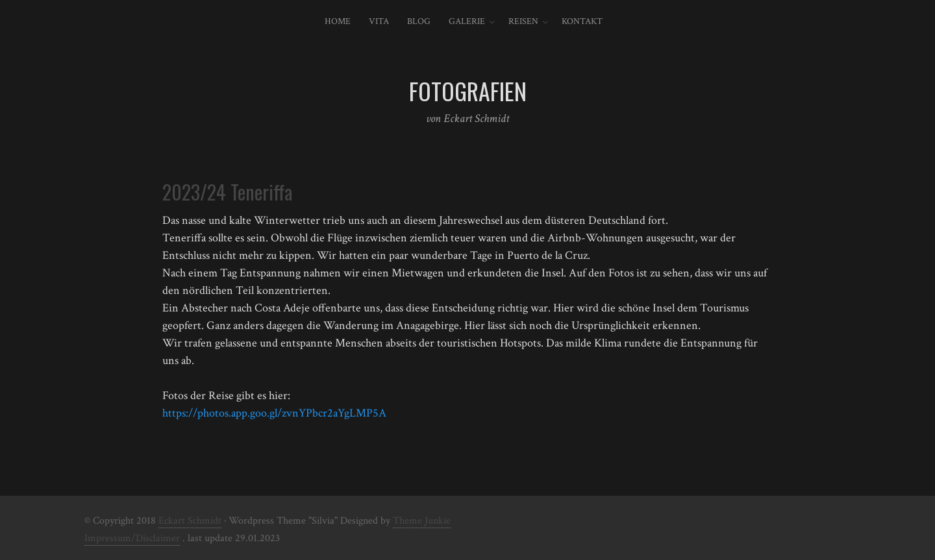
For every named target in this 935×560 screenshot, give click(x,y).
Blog (419, 21)
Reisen (523, 21)
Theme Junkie (422, 521)
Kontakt (582, 21)
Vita (379, 21)
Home (338, 21)
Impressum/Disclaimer (132, 538)
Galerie (467, 21)
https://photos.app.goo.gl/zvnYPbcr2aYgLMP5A (274, 413)
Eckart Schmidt (190, 521)
